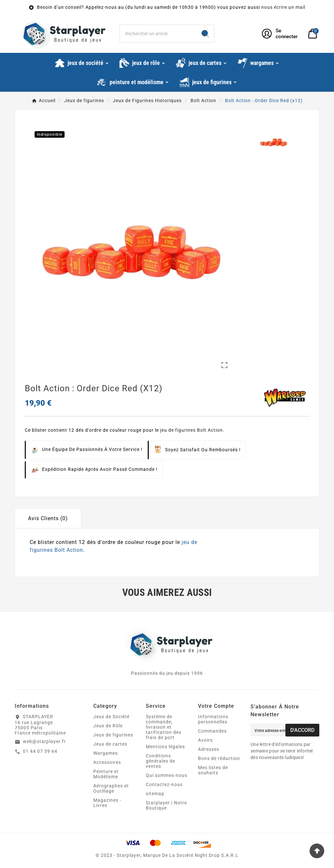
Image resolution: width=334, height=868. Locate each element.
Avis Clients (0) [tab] (48, 518)
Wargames (106, 753)
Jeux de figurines (113, 735)
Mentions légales (165, 747)
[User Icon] (281, 34)
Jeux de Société (111, 717)
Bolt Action (210, 430)
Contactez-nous (164, 784)
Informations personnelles (213, 719)
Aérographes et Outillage (111, 788)
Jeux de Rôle (108, 726)
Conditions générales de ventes (160, 761)
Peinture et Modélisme (106, 774)
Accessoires (107, 762)
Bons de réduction (219, 758)
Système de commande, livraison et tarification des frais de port (164, 727)
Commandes (212, 731)
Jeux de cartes (110, 744)
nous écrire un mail (283, 7)
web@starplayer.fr (44, 741)
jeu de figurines (178, 430)
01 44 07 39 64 (40, 751)
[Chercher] (158, 34)
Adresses (209, 749)
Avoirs (205, 740)
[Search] (205, 34)
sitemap (155, 794)
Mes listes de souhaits (213, 770)
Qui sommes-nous (167, 775)
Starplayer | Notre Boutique (166, 805)
